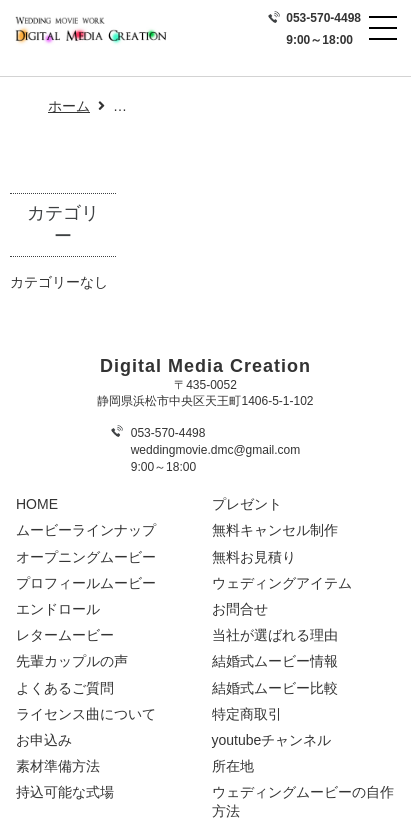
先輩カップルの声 (72, 661)
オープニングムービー (86, 557)
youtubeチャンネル (272, 740)
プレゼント (247, 504)
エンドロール (58, 609)
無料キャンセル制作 (275, 530)
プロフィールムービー (86, 583)
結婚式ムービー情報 (275, 661)
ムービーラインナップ (86, 530)
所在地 (233, 766)
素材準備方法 (58, 766)
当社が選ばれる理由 (275, 635)
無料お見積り (254, 557)
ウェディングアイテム (282, 583)
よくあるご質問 (65, 688)
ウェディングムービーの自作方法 (303, 801)
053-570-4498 (323, 18)
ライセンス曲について (86, 714)
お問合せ (240, 609)
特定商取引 (247, 714)
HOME (37, 504)
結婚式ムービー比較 (275, 688)
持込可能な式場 (65, 792)
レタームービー (65, 635)
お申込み (44, 740)
